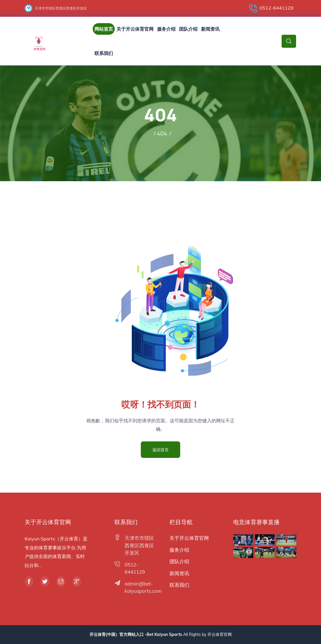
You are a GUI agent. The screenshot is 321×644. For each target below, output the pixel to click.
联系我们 (104, 53)
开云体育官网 (220, 634)
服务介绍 (166, 29)
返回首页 (160, 450)
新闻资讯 (210, 29)
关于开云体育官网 (135, 29)
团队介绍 (188, 29)
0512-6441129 (271, 8)
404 (162, 133)
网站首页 (104, 29)
